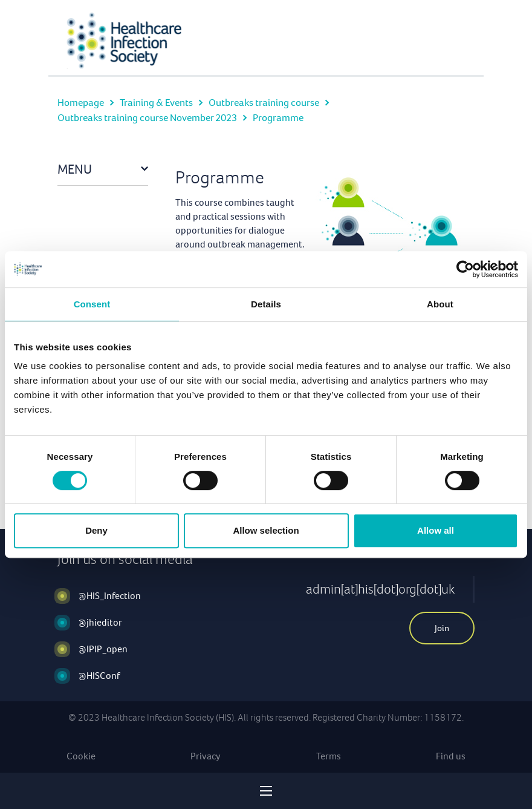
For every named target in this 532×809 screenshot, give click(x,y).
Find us (451, 756)
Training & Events (156, 103)
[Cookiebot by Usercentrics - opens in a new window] (465, 269)
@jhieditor (100, 622)
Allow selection (266, 530)
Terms (329, 756)
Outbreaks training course (264, 103)
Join (442, 628)
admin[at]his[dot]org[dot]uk (380, 589)
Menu (75, 169)
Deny (96, 530)
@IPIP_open (103, 649)
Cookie (81, 756)
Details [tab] (266, 304)
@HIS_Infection (110, 596)
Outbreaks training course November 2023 (147, 118)
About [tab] (440, 304)
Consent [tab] (92, 304)
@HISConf (99, 676)
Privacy (206, 756)
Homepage (81, 103)
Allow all (436, 530)
